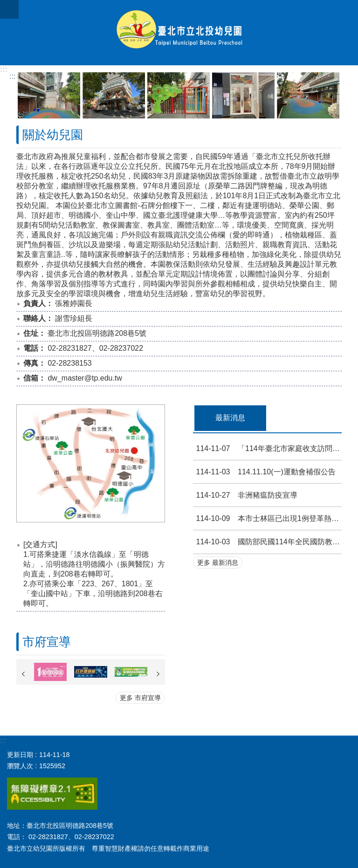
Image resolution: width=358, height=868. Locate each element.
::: (4, 69)
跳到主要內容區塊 (5, 5)
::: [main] (12, 76)
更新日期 (20, 755)
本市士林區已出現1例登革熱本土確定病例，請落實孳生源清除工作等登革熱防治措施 (267, 518)
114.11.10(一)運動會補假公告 (264, 472)
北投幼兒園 (179, 33)
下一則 (158, 674)
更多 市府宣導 (140, 698)
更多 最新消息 (218, 562)
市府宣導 (47, 642)
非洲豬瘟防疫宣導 (245, 495)
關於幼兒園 (53, 135)
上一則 (23, 674)
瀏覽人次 (20, 766)
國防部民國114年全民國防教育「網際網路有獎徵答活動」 (267, 542)
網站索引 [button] (9, 9)
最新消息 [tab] (230, 418)
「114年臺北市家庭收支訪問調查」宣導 (267, 448)
